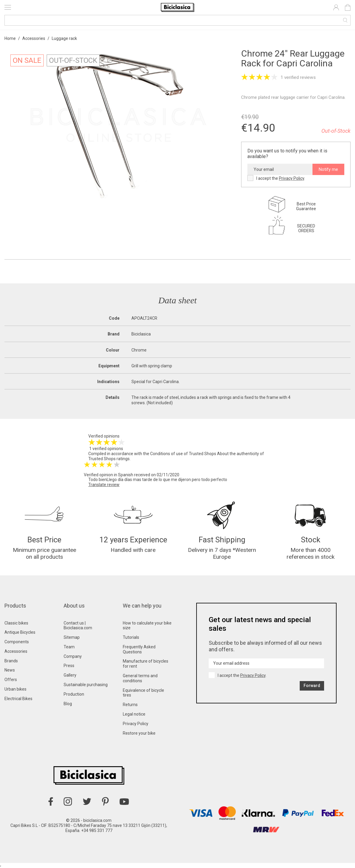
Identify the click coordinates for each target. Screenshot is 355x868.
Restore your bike (139, 733)
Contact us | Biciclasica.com (78, 626)
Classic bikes (16, 623)
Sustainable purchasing (86, 685)
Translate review (104, 485)
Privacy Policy (292, 178)
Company (73, 656)
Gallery (70, 675)
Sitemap (72, 637)
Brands (11, 661)
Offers (11, 680)
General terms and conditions (140, 678)
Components (17, 642)
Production (74, 694)
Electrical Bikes (18, 699)
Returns (130, 705)
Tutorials (131, 637)
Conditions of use (166, 454)
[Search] (177, 20)
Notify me (328, 169)
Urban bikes (15, 689)
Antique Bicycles (20, 632)
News (10, 670)
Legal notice (134, 714)
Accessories (16, 651)
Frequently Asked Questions (139, 649)
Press (69, 666)
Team (69, 647)
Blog (68, 704)
